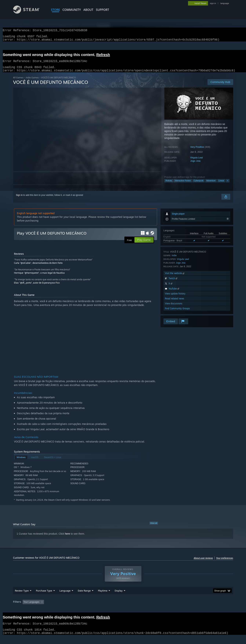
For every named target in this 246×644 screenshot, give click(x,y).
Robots (169, 185)
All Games (18, 82)
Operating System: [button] (154, 609)
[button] (25, 609)
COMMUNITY (72, 10)
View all (154, 527)
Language (65, 598)
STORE (55, 10)
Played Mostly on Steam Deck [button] (123, 609)
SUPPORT (103, 10)
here (68, 538)
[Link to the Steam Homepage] (29, 13)
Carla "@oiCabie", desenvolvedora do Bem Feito (38, 267)
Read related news (175, 303)
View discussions (174, 308)
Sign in (19, 199)
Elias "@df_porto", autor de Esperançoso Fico (37, 287)
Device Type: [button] (201, 609)
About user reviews (203, 562)
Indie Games (32, 82)
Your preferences (225, 562)
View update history (175, 298)
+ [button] (228, 185)
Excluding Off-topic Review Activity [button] (68, 609)
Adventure (211, 185)
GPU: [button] (185, 609)
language (225, 3)
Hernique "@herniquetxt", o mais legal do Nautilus (39, 277)
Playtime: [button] (97, 609)
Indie (174, 260)
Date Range (84, 598)
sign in (213, 3)
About (88, 10)
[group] (123, 609)
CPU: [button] (173, 609)
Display (119, 598)
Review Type (22, 598)
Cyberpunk (199, 185)
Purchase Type (44, 598)
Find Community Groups (177, 313)
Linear (221, 185)
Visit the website (175, 278)
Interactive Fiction (183, 185)
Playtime (103, 598)
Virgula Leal (196, 162)
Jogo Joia (195, 165)
